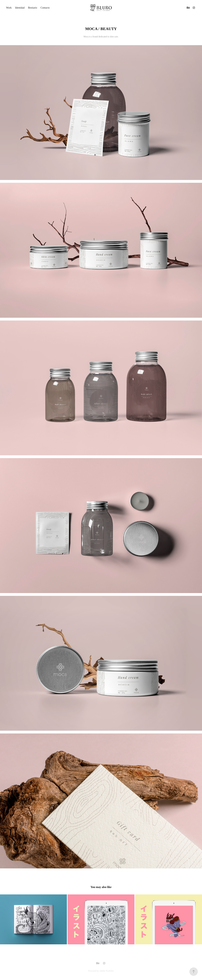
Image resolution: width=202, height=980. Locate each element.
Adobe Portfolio (107, 971)
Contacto (45, 8)
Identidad (20, 8)
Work (9, 8)
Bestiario (33, 8)
